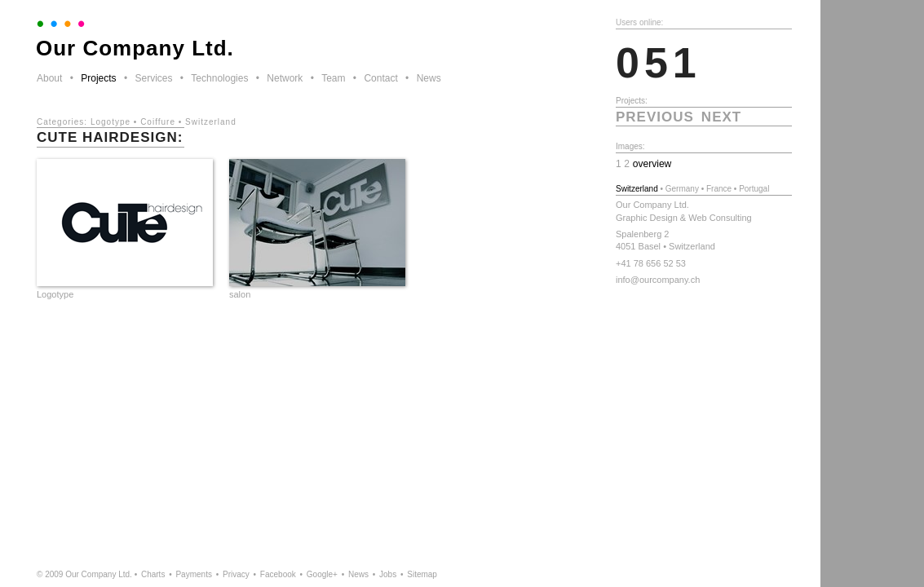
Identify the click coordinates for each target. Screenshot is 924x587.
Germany (682, 189)
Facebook (278, 574)
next (721, 117)
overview (652, 164)
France (719, 189)
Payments (193, 574)
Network (285, 78)
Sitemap (422, 574)
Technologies (219, 78)
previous (655, 117)
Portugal (754, 189)
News (429, 78)
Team (333, 78)
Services (153, 78)
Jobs (388, 574)
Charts (153, 574)
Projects (98, 78)
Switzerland (211, 122)
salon (240, 294)
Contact (380, 78)
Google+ (322, 574)
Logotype (111, 122)
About (49, 78)
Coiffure (158, 122)
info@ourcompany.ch (658, 280)
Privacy (236, 574)
